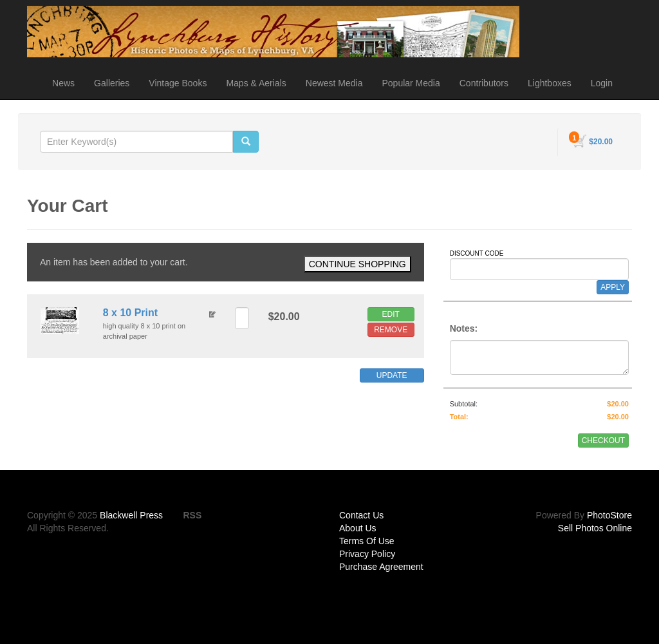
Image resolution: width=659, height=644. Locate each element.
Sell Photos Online (595, 528)
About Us (358, 528)
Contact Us (361, 515)
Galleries (112, 83)
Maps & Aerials (256, 83)
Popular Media (411, 83)
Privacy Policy (367, 554)
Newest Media (334, 83)
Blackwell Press (131, 515)
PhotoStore (609, 515)
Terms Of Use (367, 541)
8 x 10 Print (130, 313)
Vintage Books (178, 83)
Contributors (484, 83)
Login (602, 83)
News (63, 83)
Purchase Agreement (381, 567)
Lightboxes (550, 83)
